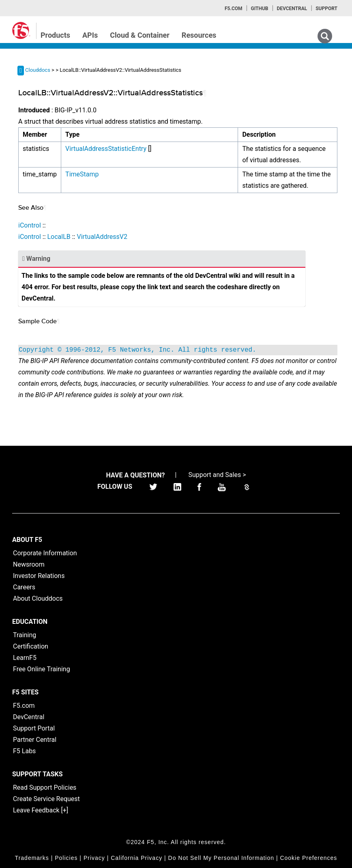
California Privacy (136, 858)
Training (25, 635)
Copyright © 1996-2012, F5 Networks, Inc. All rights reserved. (137, 350)
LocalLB (59, 237)
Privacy (94, 858)
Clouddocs (38, 70)
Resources (199, 35)
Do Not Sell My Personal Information (221, 858)
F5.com (234, 9)
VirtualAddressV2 (102, 237)
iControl (30, 225)
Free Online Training (42, 669)
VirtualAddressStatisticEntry (106, 149)
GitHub (259, 9)
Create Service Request (46, 799)
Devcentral (292, 9)
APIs (90, 35)
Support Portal (34, 728)
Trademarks (32, 858)
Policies (66, 858)
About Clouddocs (38, 598)
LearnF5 (25, 658)
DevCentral (29, 717)
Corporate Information (45, 553)
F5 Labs (24, 751)
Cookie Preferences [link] (308, 858)
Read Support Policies (45, 787)
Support (326, 9)
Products (55, 35)
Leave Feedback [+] (41, 810)
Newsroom (29, 564)
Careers (24, 587)
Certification (31, 646)
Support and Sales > (217, 475)
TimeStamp (82, 174)
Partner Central (35, 740)
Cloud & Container (140, 35)
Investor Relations (39, 576)
